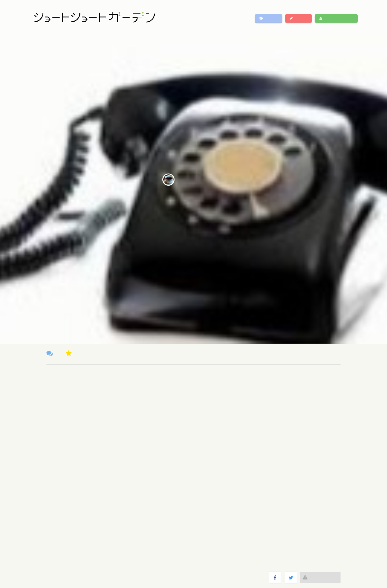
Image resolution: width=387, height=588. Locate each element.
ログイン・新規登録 (336, 18)
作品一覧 (269, 18)
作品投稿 (299, 18)
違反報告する (320, 577)
